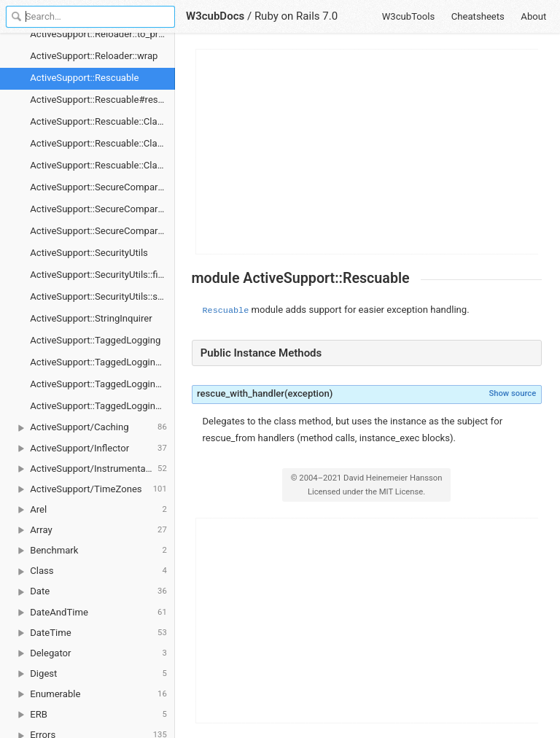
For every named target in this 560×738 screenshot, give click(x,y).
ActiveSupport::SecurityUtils (89, 253)
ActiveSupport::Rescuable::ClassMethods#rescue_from (102, 143)
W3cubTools (409, 16)
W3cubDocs (215, 16)
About (533, 16)
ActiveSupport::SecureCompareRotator (102, 187)
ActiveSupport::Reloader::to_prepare (102, 34)
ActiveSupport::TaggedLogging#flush (102, 362)
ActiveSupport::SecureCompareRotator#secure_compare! (102, 209)
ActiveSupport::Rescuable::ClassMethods (102, 121)
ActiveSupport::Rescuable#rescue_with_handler (102, 100)
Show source (512, 393)
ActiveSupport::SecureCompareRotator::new (102, 231)
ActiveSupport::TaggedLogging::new (102, 406)
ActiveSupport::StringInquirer (91, 318)
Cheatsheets (478, 16)
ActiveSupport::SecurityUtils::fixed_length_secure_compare (102, 275)
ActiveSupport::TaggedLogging (95, 340)
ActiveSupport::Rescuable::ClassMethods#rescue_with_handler (102, 165)
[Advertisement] (367, 152)
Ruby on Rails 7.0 (296, 16)
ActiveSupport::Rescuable (84, 78)
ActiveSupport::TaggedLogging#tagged (102, 384)
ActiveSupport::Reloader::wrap (94, 56)
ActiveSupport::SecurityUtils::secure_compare (102, 296)
